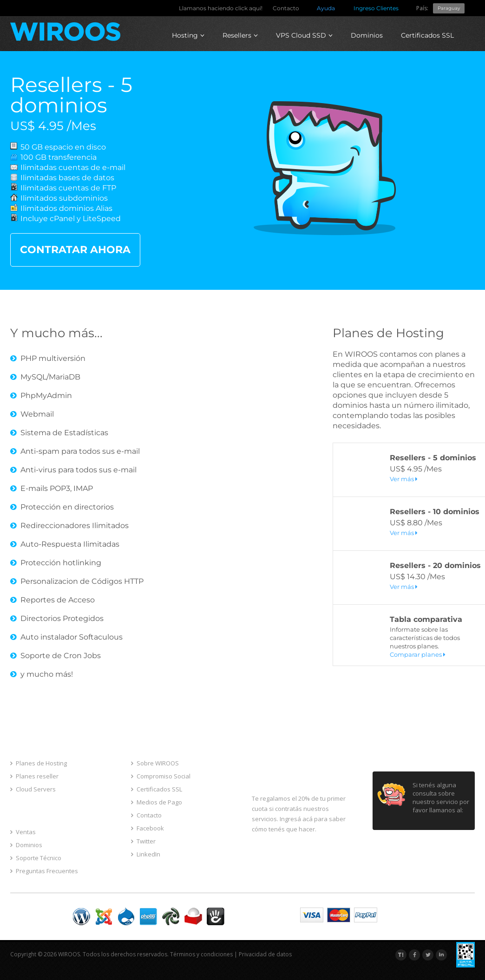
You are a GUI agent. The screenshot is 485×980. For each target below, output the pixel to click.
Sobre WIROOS (155, 763)
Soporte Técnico (36, 858)
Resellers (240, 35)
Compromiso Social (161, 776)
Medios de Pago (157, 802)
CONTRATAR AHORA (75, 250)
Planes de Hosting (388, 333)
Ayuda (326, 8)
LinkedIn (146, 854)
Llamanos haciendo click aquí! (221, 8)
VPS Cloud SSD (304, 35)
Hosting (188, 35)
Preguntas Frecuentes (44, 871)
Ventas (23, 832)
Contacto (286, 8)
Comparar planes (418, 654)
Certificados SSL (427, 35)
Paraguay (449, 8)
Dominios (367, 35)
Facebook (147, 828)
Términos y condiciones (201, 954)
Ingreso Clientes (376, 8)
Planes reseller (34, 776)
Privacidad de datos (265, 954)
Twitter (143, 841)
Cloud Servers (33, 789)
